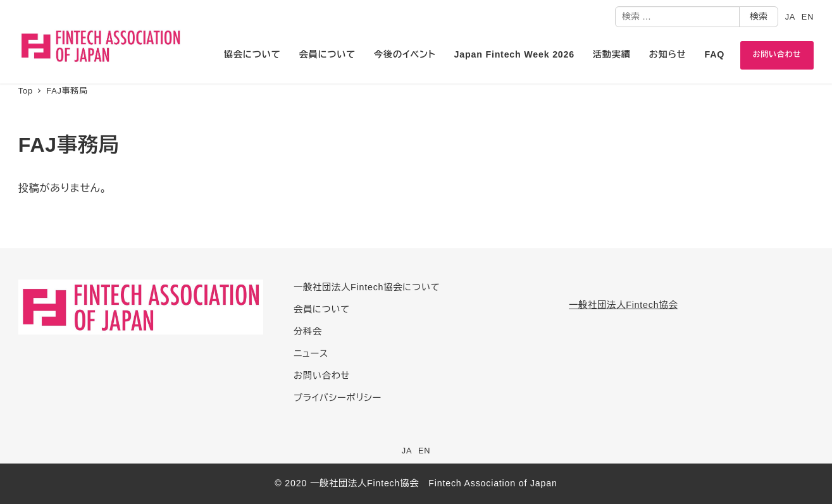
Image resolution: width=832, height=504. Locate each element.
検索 (759, 16)
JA (791, 17)
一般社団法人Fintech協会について (367, 287)
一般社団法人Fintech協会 (623, 305)
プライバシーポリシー (338, 398)
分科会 (308, 331)
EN (808, 17)
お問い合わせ (322, 376)
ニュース (311, 353)
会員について (322, 309)
